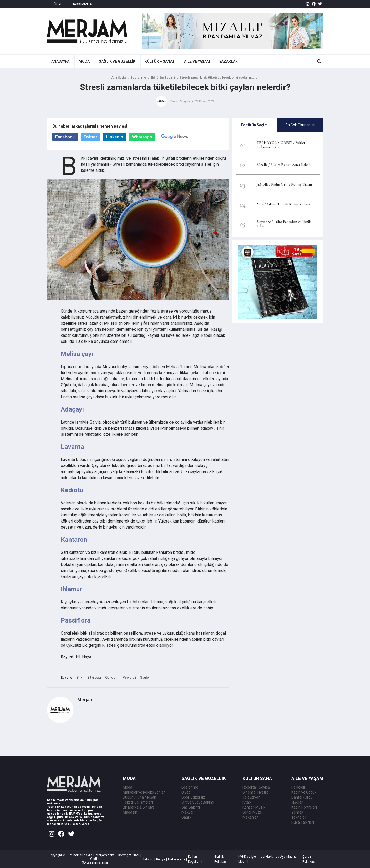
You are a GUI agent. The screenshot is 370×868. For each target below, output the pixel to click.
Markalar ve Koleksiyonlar (144, 792)
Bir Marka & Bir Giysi (139, 807)
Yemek (297, 812)
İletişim (148, 859)
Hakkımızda (177, 859)
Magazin (130, 812)
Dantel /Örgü (302, 797)
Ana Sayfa (118, 78)
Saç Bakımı (191, 807)
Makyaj (187, 812)
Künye (161, 859)
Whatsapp (142, 137)
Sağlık (145, 677)
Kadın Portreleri (304, 807)
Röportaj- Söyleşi (257, 787)
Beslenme (138, 78)
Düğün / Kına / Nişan (140, 797)
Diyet (186, 792)
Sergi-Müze (252, 812)
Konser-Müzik (254, 807)
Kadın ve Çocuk (304, 792)
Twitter (90, 137)
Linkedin (115, 137)
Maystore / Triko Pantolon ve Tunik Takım (284, 224)
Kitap (247, 802)
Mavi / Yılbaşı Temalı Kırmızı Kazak (284, 204)
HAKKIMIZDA (82, 4)
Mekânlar (250, 817)
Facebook (65, 137)
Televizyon (251, 797)
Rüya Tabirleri (303, 822)
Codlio (95, 859)
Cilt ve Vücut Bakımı (198, 802)
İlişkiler (297, 802)
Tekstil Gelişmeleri (138, 802)
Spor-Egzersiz (193, 797)
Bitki (80, 677)
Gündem (112, 677)
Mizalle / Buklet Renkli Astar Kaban (284, 165)
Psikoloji (129, 677)
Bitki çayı (94, 677)
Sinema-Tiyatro (255, 792)
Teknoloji (299, 817)
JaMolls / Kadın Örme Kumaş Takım (284, 185)
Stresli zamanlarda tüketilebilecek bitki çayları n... (217, 78)
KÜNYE (57, 4)
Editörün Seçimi (163, 78)
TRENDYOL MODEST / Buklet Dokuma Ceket (281, 145)
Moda (128, 787)
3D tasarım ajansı (95, 862)
